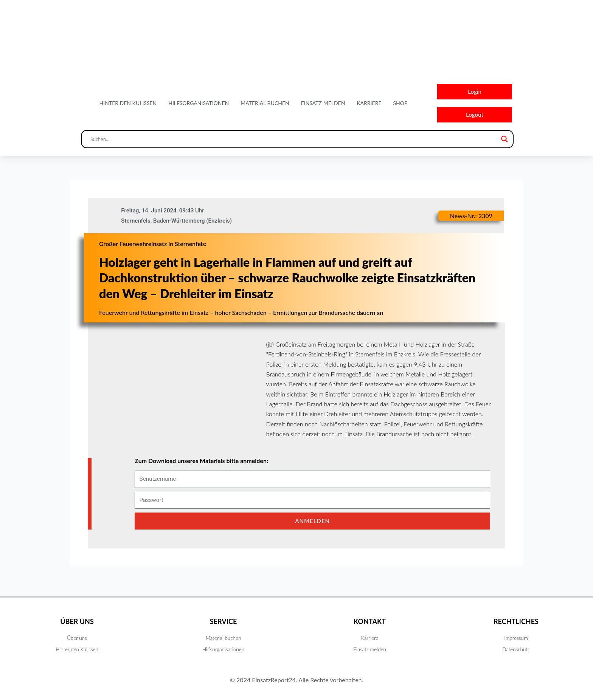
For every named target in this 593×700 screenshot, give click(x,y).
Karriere (369, 105)
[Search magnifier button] (505, 143)
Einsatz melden (323, 105)
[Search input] (294, 143)
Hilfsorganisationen (199, 105)
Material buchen (265, 105)
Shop (400, 105)
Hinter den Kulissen (128, 105)
